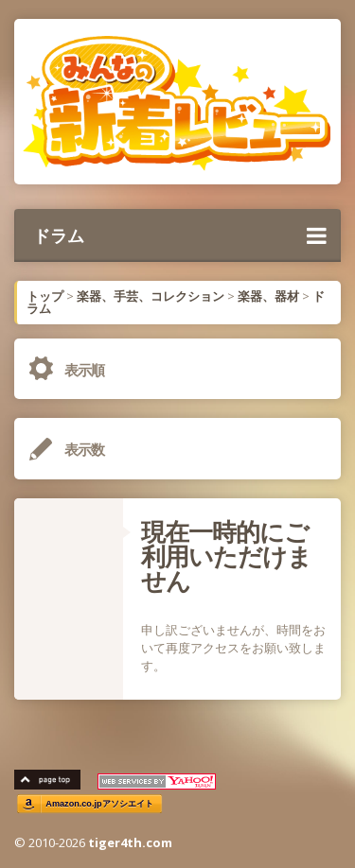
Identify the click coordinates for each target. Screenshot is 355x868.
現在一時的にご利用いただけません (226, 556)
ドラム (180, 235)
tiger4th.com (130, 842)
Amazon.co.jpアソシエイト (99, 804)
